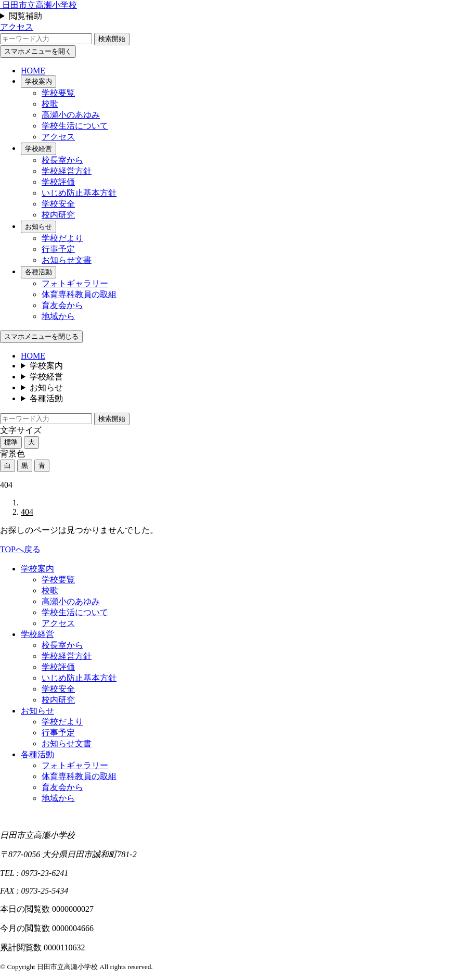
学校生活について (75, 126)
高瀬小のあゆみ (71, 115)
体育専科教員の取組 (79, 294)
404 (27, 512)
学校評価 (58, 182)
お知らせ (38, 227)
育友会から (62, 305)
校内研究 (58, 215)
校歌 (50, 104)
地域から (58, 316)
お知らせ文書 (67, 260)
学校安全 (58, 204)
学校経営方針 (67, 171)
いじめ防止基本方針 (79, 193)
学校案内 (38, 81)
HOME (33, 71)
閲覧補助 (25, 16)
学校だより (62, 238)
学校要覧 (58, 93)
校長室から (62, 160)
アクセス (17, 27)
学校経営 (38, 149)
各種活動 (38, 272)
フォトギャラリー (75, 283)
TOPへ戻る (20, 549)
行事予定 (58, 249)
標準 (11, 442)
